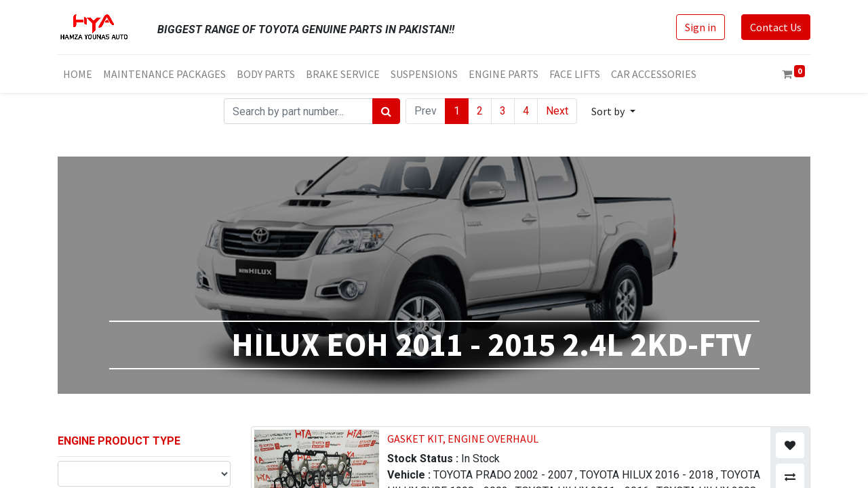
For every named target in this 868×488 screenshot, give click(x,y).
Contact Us (776, 27)
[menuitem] (78, 74)
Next (557, 111)
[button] (613, 111)
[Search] (386, 111)
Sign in (701, 27)
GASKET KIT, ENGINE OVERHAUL (463, 439)
